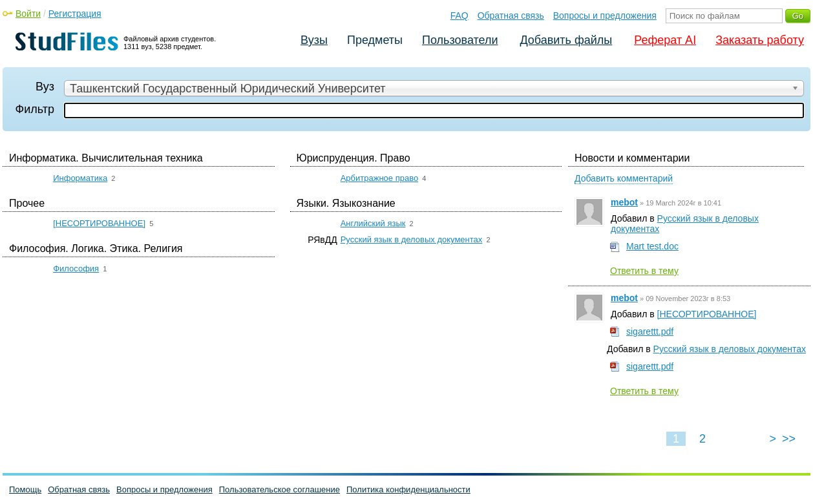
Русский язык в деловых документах (412, 239)
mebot (624, 202)
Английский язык (373, 223)
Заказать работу (760, 40)
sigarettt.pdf (650, 331)
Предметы (375, 40)
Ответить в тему (644, 271)
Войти (28, 14)
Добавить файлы (566, 40)
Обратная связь (511, 16)
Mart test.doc (652, 246)
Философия (76, 268)
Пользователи (460, 40)
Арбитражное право (379, 178)
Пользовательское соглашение (280, 489)
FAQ (459, 16)
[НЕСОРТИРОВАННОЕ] (99, 223)
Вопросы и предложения (605, 16)
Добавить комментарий (624, 178)
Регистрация (75, 14)
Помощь (25, 489)
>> (789, 439)
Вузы (314, 40)
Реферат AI (665, 40)
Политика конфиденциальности (408, 489)
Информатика (80, 178)
